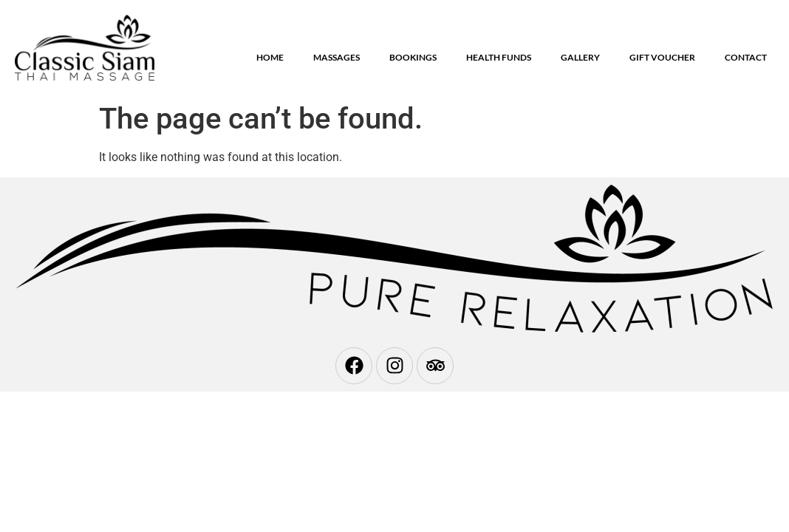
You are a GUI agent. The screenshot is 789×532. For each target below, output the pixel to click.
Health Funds (499, 57)
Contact (746, 57)
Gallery (580, 57)
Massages (337, 57)
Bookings (413, 57)
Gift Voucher (662, 57)
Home (270, 57)
